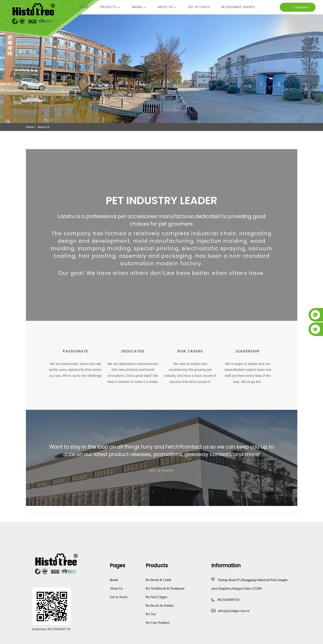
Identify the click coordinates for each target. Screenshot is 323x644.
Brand (139, 7)
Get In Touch (199, 7)
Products (110, 7)
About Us (167, 7)
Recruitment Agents (238, 7)
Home (84, 7)
